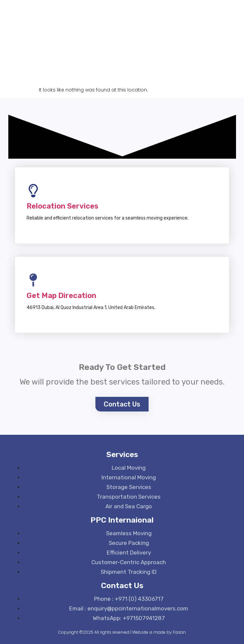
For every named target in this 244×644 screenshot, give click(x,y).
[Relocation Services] (33, 191)
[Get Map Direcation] (33, 280)
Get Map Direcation (61, 296)
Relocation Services (62, 206)
